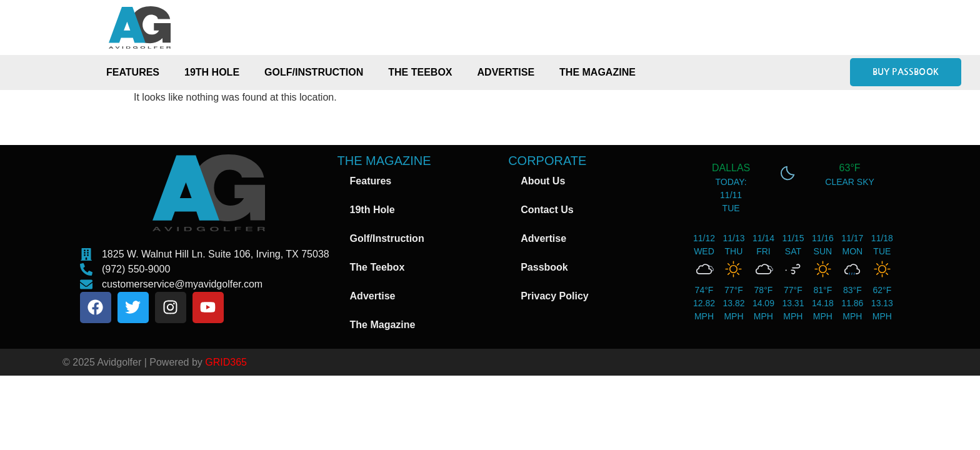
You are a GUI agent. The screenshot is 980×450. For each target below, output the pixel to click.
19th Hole (212, 72)
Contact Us (547, 210)
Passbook (544, 267)
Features (133, 72)
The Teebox (420, 72)
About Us (543, 181)
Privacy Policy (555, 296)
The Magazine (597, 72)
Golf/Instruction (314, 72)
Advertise (506, 72)
